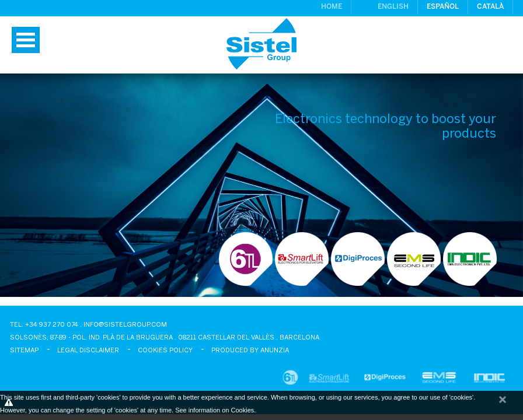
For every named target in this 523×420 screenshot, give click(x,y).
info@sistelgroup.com (125, 325)
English (393, 7)
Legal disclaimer (88, 351)
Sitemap (24, 351)
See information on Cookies (215, 410)
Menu (26, 40)
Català (490, 7)
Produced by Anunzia (250, 351)
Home (332, 7)
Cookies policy (165, 351)
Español (443, 7)
